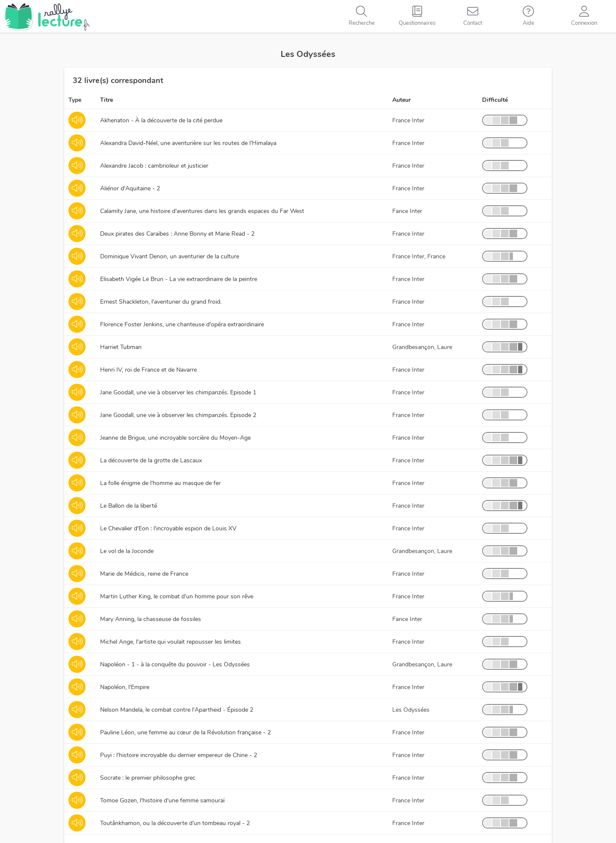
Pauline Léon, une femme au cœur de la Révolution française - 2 (185, 732)
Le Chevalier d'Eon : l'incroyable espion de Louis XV (168, 528)
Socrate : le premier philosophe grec (148, 778)
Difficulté (495, 100)
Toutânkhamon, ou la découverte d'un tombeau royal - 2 (175, 823)
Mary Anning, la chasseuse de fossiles (151, 619)
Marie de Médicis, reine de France (144, 574)
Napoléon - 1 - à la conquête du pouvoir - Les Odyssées (175, 664)
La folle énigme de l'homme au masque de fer (160, 483)
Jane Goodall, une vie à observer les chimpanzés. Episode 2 (178, 415)
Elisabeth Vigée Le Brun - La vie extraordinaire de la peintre (179, 279)
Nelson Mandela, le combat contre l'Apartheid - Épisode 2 (177, 710)
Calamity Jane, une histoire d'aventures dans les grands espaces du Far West (202, 211)
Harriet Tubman (121, 347)
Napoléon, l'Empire (125, 687)
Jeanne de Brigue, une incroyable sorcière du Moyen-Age (175, 438)
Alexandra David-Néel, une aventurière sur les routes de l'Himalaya (188, 143)
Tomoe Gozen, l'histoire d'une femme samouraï (162, 800)
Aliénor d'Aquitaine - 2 (130, 188)
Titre (107, 100)
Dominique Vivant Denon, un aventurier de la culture (170, 256)
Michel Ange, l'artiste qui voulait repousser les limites (170, 642)
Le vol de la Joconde (127, 551)
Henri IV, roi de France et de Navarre (148, 370)
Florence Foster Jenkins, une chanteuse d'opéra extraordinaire (182, 324)
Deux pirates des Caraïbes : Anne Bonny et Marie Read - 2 (177, 234)
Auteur (401, 100)
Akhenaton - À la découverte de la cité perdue (161, 120)
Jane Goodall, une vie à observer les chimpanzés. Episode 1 (178, 392)
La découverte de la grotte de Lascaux (151, 460)
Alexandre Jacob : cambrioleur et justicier (154, 166)
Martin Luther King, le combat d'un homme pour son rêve (177, 596)
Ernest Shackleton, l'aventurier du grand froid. (161, 302)
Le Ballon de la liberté (129, 506)
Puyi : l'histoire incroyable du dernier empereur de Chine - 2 (179, 755)
